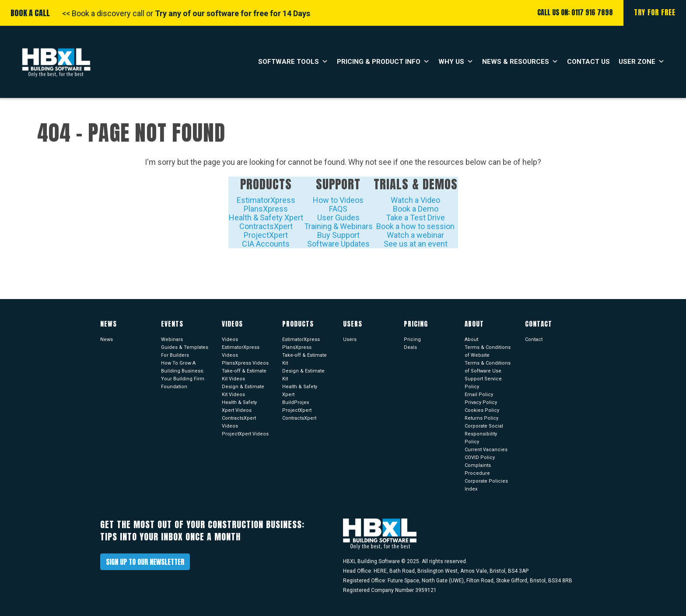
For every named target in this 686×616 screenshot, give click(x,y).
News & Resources (520, 62)
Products (266, 184)
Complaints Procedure (478, 469)
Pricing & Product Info (383, 62)
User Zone (642, 62)
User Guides (338, 218)
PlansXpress (266, 209)
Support (338, 184)
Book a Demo (416, 209)
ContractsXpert (266, 226)
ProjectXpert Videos (245, 434)
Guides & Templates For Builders (185, 351)
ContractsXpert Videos (239, 422)
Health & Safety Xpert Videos (239, 406)
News (107, 339)
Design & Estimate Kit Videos (243, 391)
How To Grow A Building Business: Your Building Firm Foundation (183, 375)
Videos (230, 339)
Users (350, 339)
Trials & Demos (416, 184)
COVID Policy (480, 458)
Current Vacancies (486, 450)
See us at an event (416, 244)
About (471, 339)
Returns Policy (481, 418)
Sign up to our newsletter (145, 562)
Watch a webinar (415, 235)
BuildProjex (296, 402)
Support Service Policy (483, 383)
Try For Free (655, 12)
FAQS (338, 209)
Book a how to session (415, 226)
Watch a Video (415, 200)
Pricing (412, 339)
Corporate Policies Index (486, 485)
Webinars (172, 339)
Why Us (456, 62)
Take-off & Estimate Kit (304, 359)
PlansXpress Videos (245, 363)
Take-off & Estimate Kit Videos (244, 375)
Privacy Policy (481, 402)
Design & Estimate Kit (303, 375)
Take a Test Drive (415, 218)
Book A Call (30, 13)
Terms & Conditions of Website (488, 351)
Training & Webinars (338, 226)
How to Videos (338, 200)
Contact (534, 339)
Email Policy (479, 395)
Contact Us (588, 62)
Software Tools (293, 62)
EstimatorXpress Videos (241, 351)
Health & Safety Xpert (266, 218)
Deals (410, 347)
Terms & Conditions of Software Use (488, 367)
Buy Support (338, 235)
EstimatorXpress (266, 200)
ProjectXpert (266, 235)
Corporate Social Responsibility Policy (484, 434)
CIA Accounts (266, 244)
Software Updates (338, 244)
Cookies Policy (482, 410)
